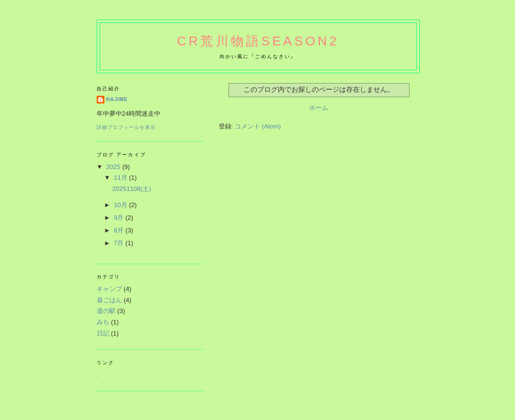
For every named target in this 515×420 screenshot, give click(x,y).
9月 (120, 218)
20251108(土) (132, 189)
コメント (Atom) (258, 126)
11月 (121, 178)
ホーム (319, 108)
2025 (114, 167)
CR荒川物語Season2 (258, 41)
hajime (117, 99)
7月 (120, 243)
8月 (120, 230)
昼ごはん (109, 300)
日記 (103, 333)
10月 (121, 205)
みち (103, 322)
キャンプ (109, 289)
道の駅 (106, 311)
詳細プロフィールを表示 (126, 127)
